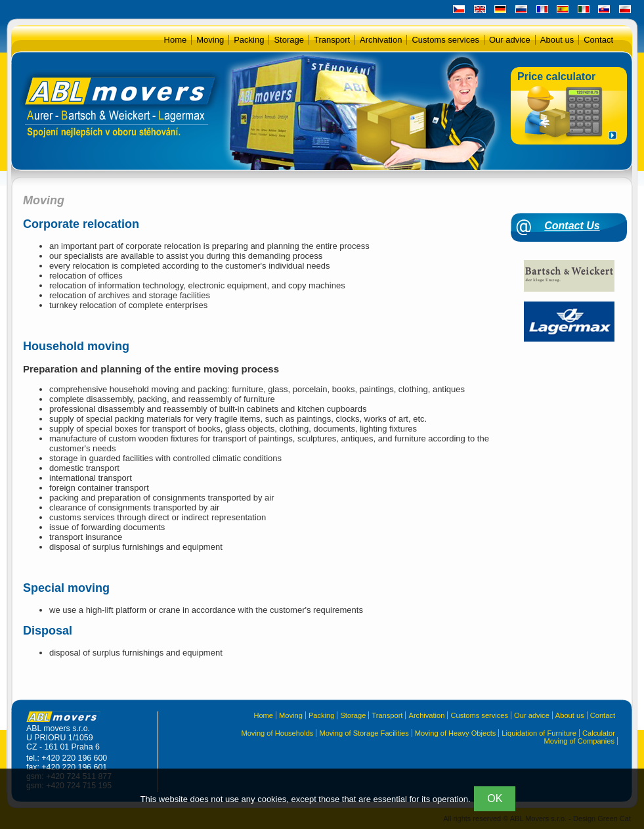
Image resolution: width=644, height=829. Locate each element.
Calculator (599, 733)
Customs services (445, 40)
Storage (289, 40)
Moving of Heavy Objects (456, 733)
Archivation (381, 40)
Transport (332, 40)
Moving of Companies (579, 741)
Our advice (510, 40)
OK (495, 798)
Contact (598, 40)
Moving (210, 40)
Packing (249, 40)
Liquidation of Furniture (539, 733)
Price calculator (556, 77)
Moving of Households (277, 733)
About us (557, 40)
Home (176, 40)
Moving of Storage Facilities (364, 733)
